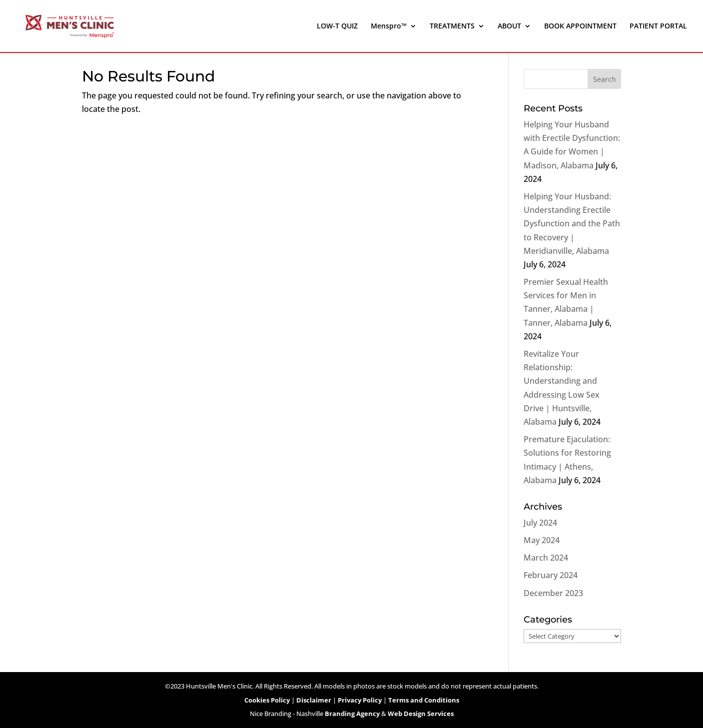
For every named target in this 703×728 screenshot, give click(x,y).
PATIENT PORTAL (658, 26)
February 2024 (551, 575)
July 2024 (540, 523)
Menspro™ (389, 26)
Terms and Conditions (424, 700)
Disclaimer (314, 700)
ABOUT (509, 26)
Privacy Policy (360, 700)
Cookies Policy (267, 700)
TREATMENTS (452, 26)
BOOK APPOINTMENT (580, 26)
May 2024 (542, 540)
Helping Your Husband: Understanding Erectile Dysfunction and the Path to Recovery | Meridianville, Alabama (572, 224)
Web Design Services (421, 714)
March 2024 (546, 558)
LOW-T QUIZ (337, 26)
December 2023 (553, 593)
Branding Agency (352, 714)
